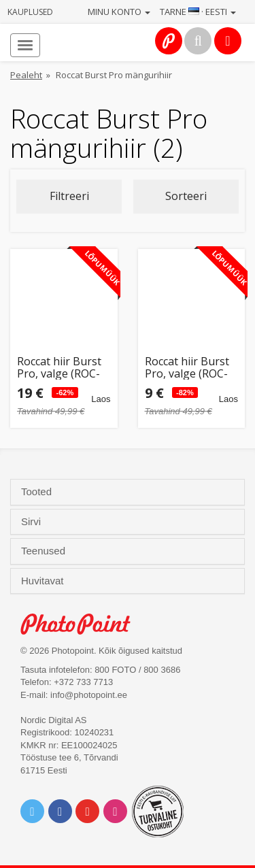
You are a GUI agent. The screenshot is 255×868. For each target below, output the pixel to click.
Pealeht (26, 75)
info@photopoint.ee (89, 695)
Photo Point (83, 624)
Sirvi (32, 522)
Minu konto (119, 12)
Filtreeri (69, 196)
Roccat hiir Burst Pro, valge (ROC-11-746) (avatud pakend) (187, 368)
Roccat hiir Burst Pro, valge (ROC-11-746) (59, 368)
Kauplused (30, 12)
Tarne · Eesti (198, 12)
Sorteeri (186, 196)
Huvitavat (44, 581)
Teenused (45, 551)
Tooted (38, 492)
